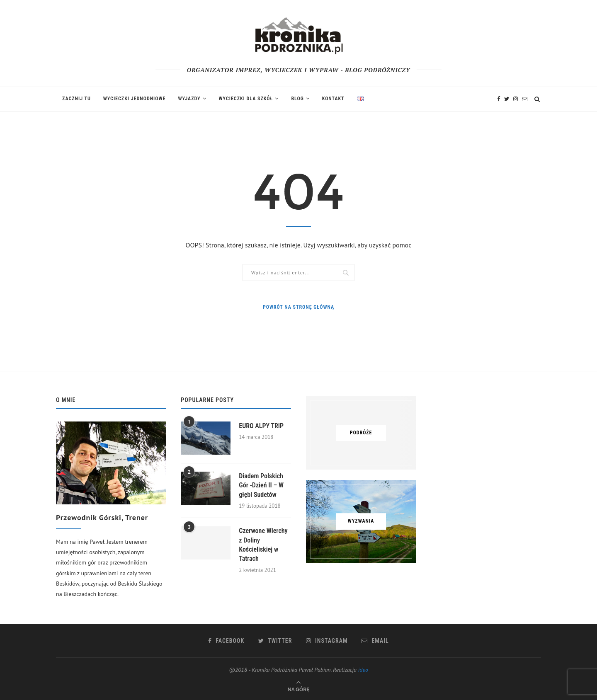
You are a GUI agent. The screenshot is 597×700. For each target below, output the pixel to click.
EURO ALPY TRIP (261, 426)
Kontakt (333, 99)
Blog (297, 99)
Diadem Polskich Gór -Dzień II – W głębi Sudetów (261, 485)
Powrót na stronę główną (298, 307)
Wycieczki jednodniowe (135, 99)
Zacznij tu (76, 99)
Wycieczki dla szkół (246, 99)
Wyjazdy (189, 99)
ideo (363, 670)
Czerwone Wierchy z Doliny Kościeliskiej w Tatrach (263, 545)
